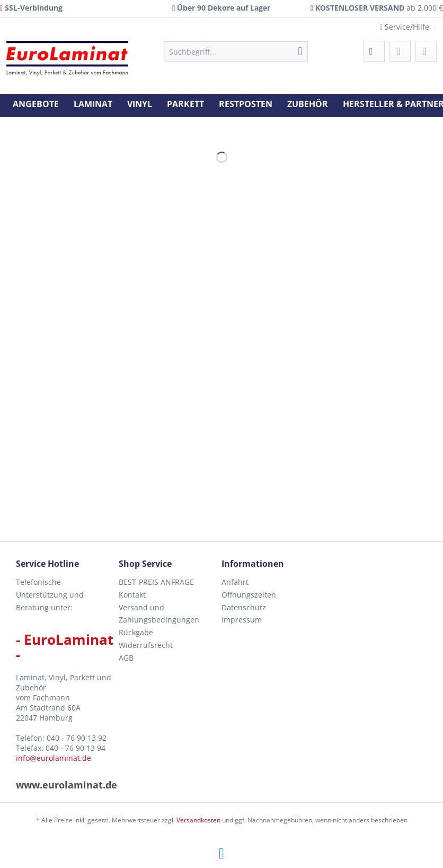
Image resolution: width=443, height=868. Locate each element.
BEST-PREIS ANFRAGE (156, 582)
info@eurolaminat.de (54, 758)
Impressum (242, 620)
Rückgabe (136, 632)
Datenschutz (244, 607)
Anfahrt (235, 582)
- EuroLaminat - (65, 647)
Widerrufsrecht (146, 645)
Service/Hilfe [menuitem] (406, 27)
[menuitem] (236, 56)
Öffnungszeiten (249, 595)
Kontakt (132, 595)
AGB (126, 658)
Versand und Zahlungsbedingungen (159, 614)
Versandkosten (198, 820)
